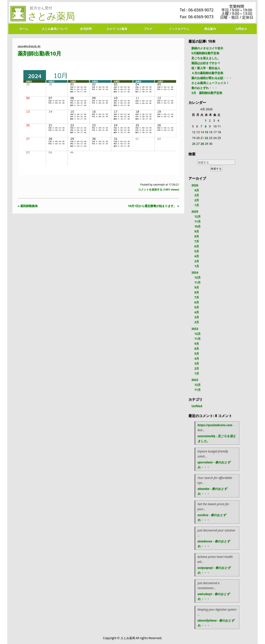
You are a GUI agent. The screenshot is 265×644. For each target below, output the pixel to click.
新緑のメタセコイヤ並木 (207, 48)
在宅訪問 (86, 29)
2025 (195, 211)
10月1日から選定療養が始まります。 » (154, 206)
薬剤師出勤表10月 (39, 53)
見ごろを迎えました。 (206, 58)
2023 (195, 329)
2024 (195, 272)
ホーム (24, 29)
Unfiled (197, 406)
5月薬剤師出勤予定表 (205, 53)
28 (202, 144)
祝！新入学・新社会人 (206, 68)
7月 (197, 241)
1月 (197, 205)
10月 (198, 226)
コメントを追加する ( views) (159, 189)
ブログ (148, 29)
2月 (197, 200)
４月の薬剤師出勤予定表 (207, 73)
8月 (197, 236)
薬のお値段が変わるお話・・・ (212, 78)
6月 (197, 246)
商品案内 (210, 29)
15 (206, 132)
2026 (195, 185)
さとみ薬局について (55, 29)
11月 (198, 221)
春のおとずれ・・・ (204, 88)
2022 (195, 380)
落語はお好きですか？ (206, 63)
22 (206, 138)
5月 (197, 251)
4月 (197, 190)
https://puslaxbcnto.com (215, 425)
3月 (197, 195)
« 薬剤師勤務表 (28, 206)
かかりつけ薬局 (117, 29)
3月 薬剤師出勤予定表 (207, 93)
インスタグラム (179, 29)
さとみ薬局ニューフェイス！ (210, 83)
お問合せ (241, 29)
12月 (198, 216)
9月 (197, 231)
